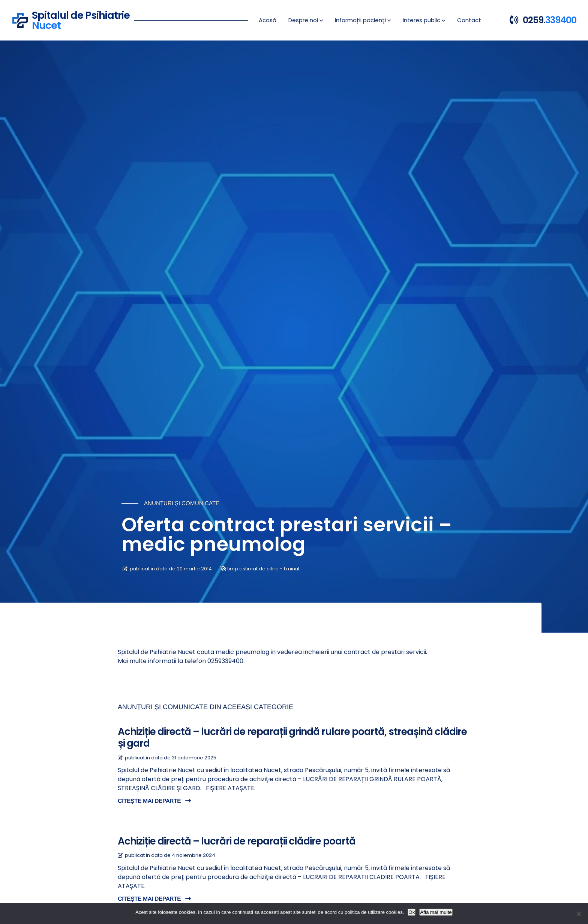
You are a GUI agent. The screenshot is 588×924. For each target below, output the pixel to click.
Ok (412, 912)
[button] (306, 20)
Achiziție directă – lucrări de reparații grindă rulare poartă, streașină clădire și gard (292, 737)
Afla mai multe (436, 912)
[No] (579, 913)
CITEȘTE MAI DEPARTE (154, 801)
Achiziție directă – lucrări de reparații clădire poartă (237, 841)
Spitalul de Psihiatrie (81, 19)
